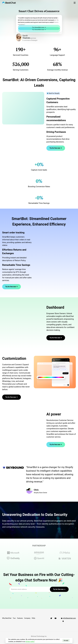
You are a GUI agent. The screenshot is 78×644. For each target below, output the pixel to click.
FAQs (33, 618)
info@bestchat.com (68, 618)
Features (20, 618)
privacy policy (30, 642)
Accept (66, 640)
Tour (14, 618)
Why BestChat (7, 618)
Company (27, 618)
